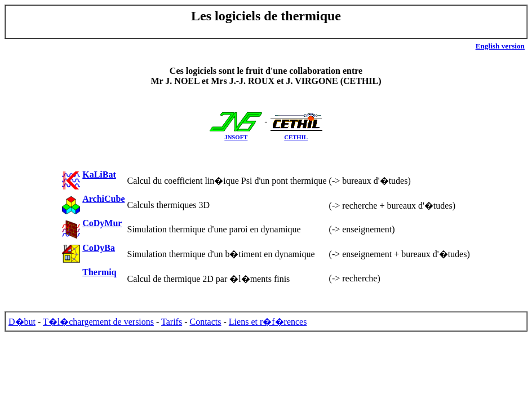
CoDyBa (99, 248)
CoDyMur (102, 223)
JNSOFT (236, 137)
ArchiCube (103, 199)
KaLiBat (99, 175)
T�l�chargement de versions (98, 322)
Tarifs (172, 322)
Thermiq (99, 272)
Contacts (206, 322)
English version (500, 46)
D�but (22, 322)
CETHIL (296, 137)
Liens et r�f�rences (268, 322)
